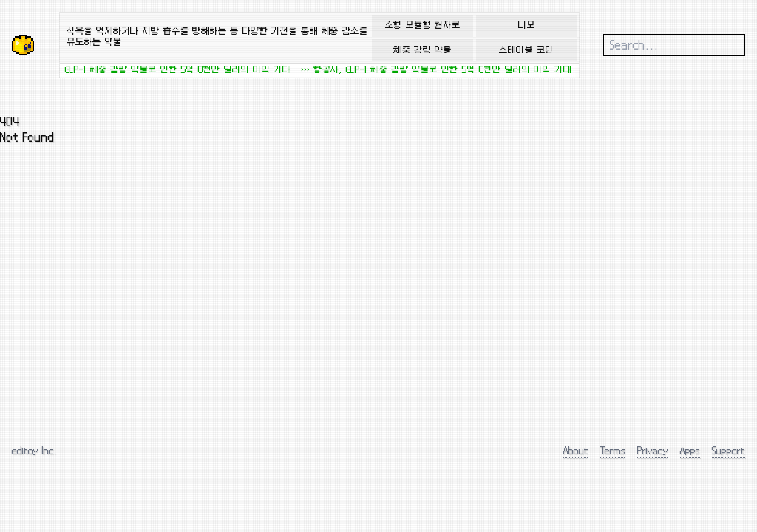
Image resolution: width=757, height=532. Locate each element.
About (576, 450)
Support (729, 450)
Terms (613, 450)
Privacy (653, 450)
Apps (690, 450)
